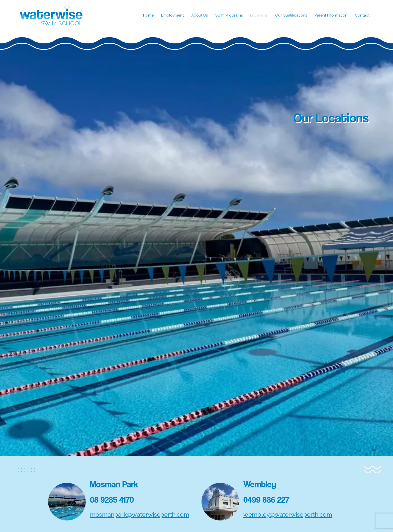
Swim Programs (229, 15)
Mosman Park (114, 484)
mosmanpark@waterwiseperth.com (140, 515)
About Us (200, 15)
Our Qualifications (291, 15)
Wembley (260, 484)
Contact (362, 15)
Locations (259, 15)
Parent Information (331, 15)
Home (148, 15)
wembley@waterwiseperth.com (288, 515)
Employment (172, 15)
